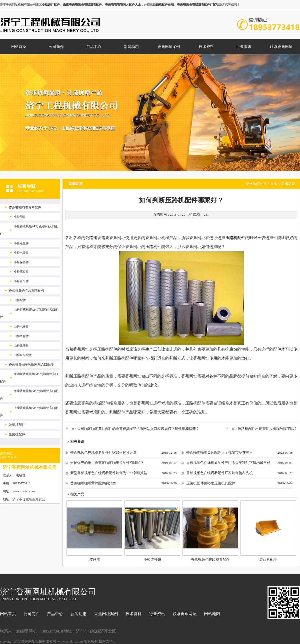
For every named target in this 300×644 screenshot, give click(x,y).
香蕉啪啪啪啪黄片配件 (25, 207)
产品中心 (94, 47)
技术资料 (206, 47)
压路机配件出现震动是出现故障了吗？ (267, 429)
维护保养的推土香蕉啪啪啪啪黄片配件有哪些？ (107, 463)
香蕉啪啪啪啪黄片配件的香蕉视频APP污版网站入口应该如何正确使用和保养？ (138, 429)
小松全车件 (21, 281)
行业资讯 (244, 47)
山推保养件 (21, 346)
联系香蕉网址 (281, 47)
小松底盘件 (21, 272)
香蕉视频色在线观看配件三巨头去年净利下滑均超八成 (228, 463)
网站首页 (19, 47)
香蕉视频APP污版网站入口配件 (31, 364)
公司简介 (56, 47)
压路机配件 (17, 434)
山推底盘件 (21, 336)
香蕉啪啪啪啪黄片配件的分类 (93, 483)
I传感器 (94, 560)
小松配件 (20, 217)
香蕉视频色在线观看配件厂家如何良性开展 (103, 452)
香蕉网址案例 (169, 47)
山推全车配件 (23, 355)
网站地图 (212, 614)
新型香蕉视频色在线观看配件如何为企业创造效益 (109, 473)
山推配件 (20, 300)
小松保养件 (21, 262)
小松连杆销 (152, 560)
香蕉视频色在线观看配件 (27, 291)
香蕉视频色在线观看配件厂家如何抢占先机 (219, 473)
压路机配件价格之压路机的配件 (211, 483)
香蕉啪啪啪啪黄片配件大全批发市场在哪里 (219, 452)
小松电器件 (21, 253)
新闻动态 (131, 47)
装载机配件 (17, 425)
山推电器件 (21, 327)
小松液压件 (21, 243)
